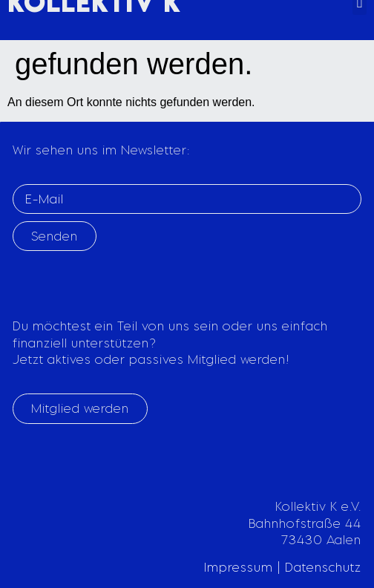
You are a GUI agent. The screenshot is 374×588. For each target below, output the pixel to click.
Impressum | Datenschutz (283, 567)
